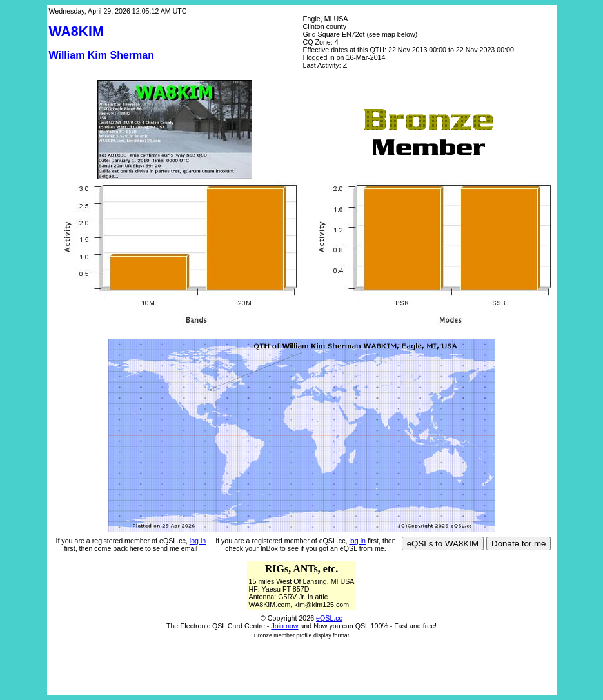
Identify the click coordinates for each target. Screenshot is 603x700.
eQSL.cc (329, 618)
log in (198, 541)
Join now (284, 626)
